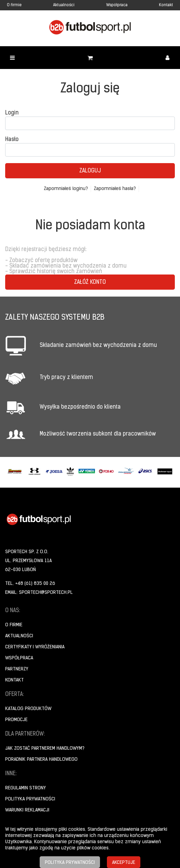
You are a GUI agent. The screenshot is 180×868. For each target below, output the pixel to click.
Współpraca (117, 5)
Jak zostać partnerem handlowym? (45, 749)
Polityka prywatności (30, 799)
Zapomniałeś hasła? (115, 189)
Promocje (16, 720)
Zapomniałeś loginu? (66, 189)
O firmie (14, 5)
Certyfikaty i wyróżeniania (35, 647)
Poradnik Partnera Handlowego (41, 760)
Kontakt (166, 5)
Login (12, 113)
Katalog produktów (28, 709)
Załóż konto (90, 282)
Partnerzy (17, 669)
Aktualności (64, 5)
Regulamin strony (26, 788)
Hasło (12, 140)
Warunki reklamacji (27, 810)
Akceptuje (124, 863)
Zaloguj (90, 171)
